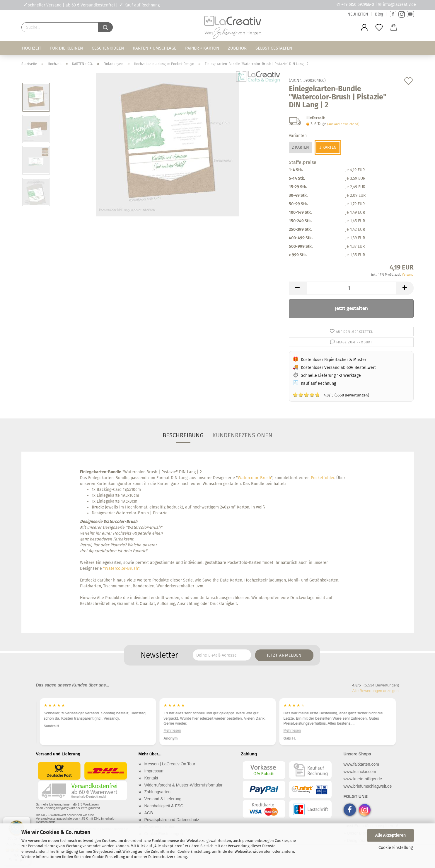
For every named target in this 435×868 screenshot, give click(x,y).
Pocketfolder (323, 478)
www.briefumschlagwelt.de (368, 786)
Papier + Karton (202, 48)
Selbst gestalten (274, 48)
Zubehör (237, 48)
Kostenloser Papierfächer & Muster (333, 360)
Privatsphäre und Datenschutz (172, 820)
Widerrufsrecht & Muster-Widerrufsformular (184, 785)
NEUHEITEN (358, 14)
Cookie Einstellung (396, 848)
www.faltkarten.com (361, 764)
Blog (379, 14)
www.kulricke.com (360, 772)
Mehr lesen (292, 730)
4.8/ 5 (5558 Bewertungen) (331, 395)
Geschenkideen (108, 48)
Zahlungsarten (158, 792)
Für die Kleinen (66, 48)
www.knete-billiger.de (363, 779)
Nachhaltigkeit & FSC (164, 806)
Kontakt (151, 778)
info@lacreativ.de (399, 5)
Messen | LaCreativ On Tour (170, 764)
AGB (149, 813)
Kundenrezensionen (242, 435)
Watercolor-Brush (254, 478)
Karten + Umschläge (155, 48)
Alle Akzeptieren (390, 835)
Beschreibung (183, 435)
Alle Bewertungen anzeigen (376, 691)
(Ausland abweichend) (343, 124)
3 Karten (328, 147)
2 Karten (300, 147)
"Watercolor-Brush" (121, 568)
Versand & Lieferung (163, 799)
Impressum (155, 771)
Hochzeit (32, 48)
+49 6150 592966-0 (358, 5)
